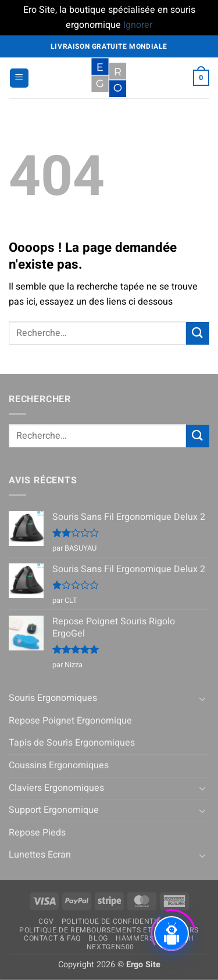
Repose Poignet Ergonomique (70, 721)
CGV (46, 921)
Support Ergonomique (54, 810)
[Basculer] (202, 699)
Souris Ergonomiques (53, 698)
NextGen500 (110, 947)
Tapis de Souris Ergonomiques (72, 743)
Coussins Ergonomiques (59, 765)
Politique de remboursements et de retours (109, 930)
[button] (19, 78)
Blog (98, 938)
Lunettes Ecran (40, 855)
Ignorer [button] (138, 25)
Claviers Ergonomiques (56, 788)
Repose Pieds (37, 833)
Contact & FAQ (52, 938)
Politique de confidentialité (119, 921)
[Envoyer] (198, 333)
